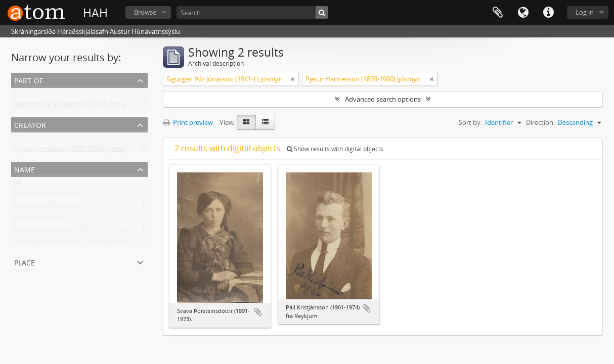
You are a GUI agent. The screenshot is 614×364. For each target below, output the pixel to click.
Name (25, 169)
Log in (585, 12)
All (17, 94)
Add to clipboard (258, 312)
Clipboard (498, 13)
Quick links (548, 13)
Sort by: (470, 122)
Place (25, 262)
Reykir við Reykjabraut (47, 195)
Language (523, 13)
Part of (29, 80)
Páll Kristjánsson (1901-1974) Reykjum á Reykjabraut (91, 244)
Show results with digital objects (335, 149)
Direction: (540, 122)
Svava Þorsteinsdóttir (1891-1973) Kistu (72, 232)
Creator (30, 124)
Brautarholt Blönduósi (47, 207)
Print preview (188, 122)
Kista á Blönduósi (39, 219)
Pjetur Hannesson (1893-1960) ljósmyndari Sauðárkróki (96, 151)
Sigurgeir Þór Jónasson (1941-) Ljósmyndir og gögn (88, 106)
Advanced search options (383, 99)
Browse (145, 12)
